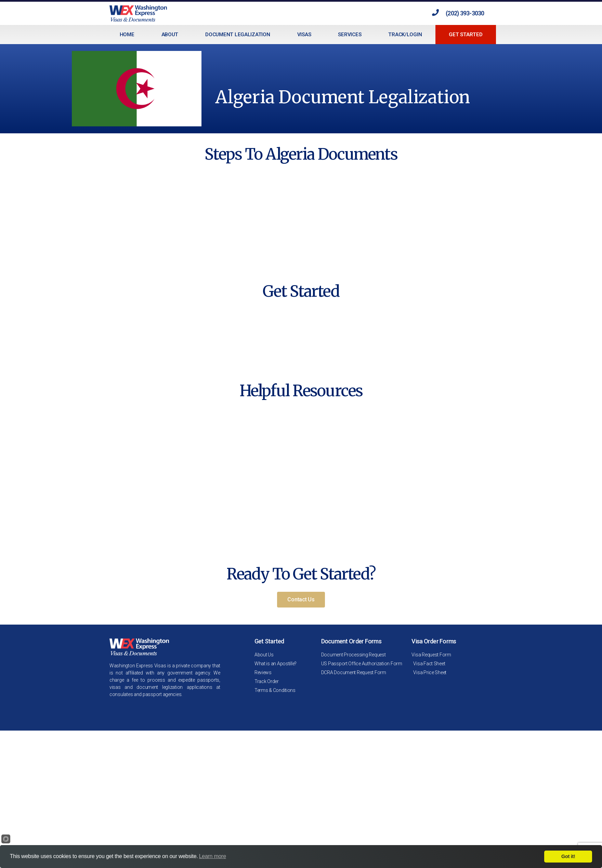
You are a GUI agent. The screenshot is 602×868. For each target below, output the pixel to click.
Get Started (466, 35)
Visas (304, 35)
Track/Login (405, 35)
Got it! (568, 856)
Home (127, 35)
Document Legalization (238, 35)
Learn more (213, 856)
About (170, 35)
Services (350, 35)
